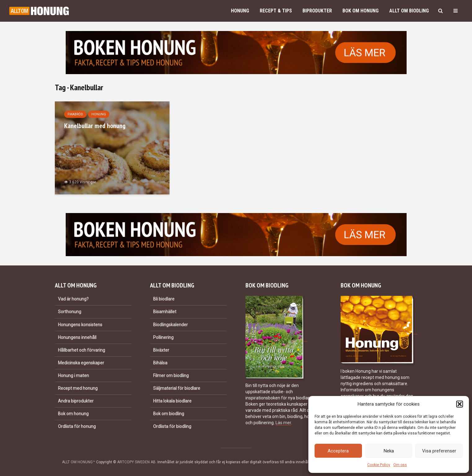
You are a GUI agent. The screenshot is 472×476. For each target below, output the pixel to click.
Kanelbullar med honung (95, 126)
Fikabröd (75, 114)
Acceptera (338, 451)
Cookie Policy (379, 465)
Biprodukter (317, 11)
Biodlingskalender (170, 325)
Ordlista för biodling (172, 426)
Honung (240, 11)
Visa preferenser (439, 451)
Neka (389, 451)
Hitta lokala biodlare (172, 401)
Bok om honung (361, 11)
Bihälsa (160, 363)
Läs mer (283, 423)
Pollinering (163, 337)
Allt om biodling (409, 11)
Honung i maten (73, 376)
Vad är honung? (73, 299)
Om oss (400, 465)
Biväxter (161, 350)
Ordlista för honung (77, 426)
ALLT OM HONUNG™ (79, 462)
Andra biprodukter (76, 401)
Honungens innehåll (77, 337)
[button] (460, 404)
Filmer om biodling (171, 376)
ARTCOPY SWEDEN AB (136, 462)
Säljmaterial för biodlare (177, 388)
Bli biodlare (164, 299)
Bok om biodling (169, 414)
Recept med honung (78, 388)
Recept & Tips (276, 11)
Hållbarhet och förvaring (82, 350)
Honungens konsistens (80, 325)
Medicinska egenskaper (81, 363)
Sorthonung (70, 312)
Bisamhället (165, 312)
